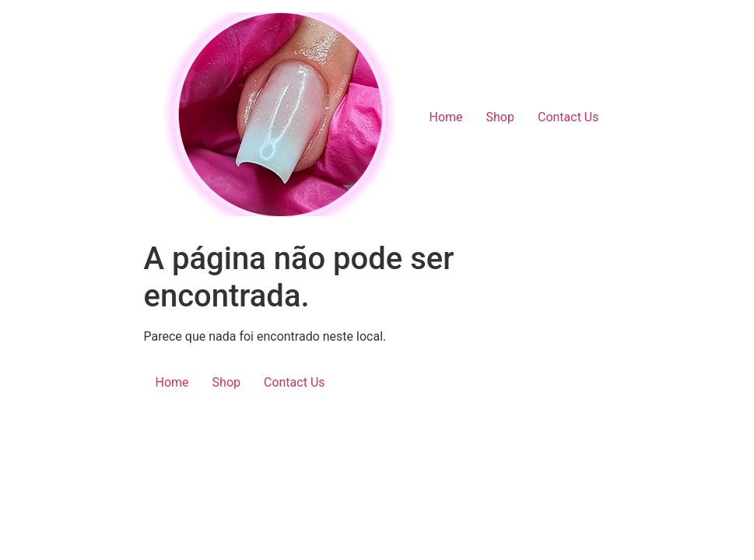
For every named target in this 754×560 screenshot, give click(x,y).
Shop (500, 117)
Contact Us (568, 117)
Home (445, 117)
